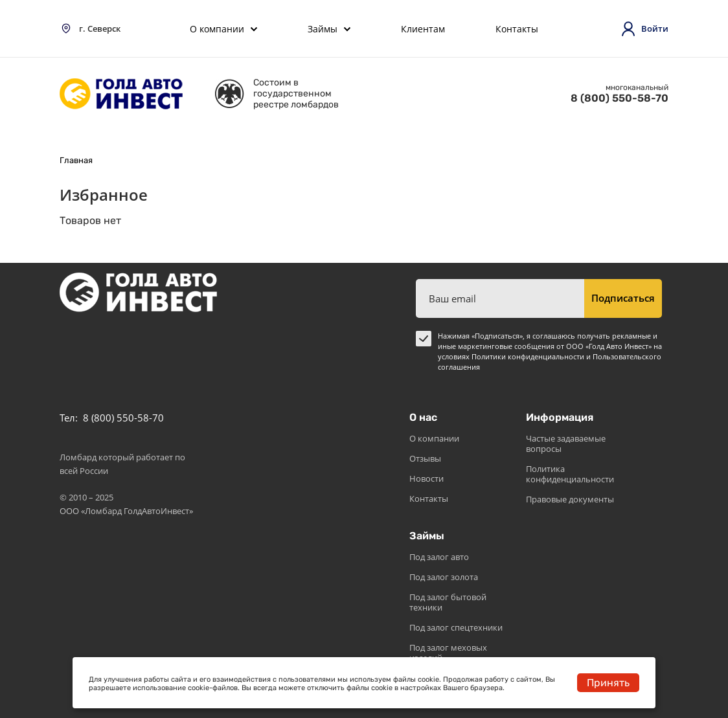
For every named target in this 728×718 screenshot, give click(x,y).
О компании (434, 438)
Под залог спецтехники (456, 627)
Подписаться (623, 298)
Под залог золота (444, 577)
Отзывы (425, 458)
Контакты (429, 499)
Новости (427, 478)
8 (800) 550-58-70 (620, 98)
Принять (608, 683)
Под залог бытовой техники (448, 602)
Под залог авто (439, 557)
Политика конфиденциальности (570, 474)
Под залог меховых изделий (448, 653)
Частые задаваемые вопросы (566, 443)
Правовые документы (570, 499)
